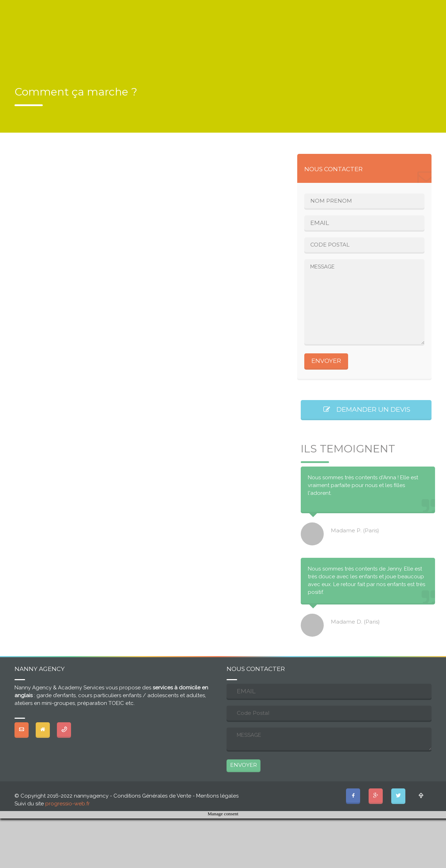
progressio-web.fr (68, 804)
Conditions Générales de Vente (152, 796)
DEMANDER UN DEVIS (366, 409)
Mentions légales (217, 796)
